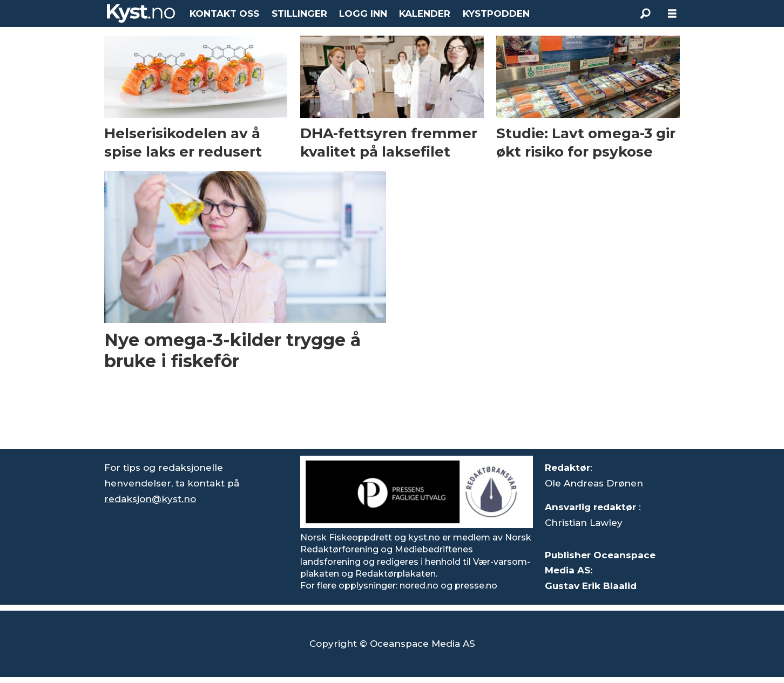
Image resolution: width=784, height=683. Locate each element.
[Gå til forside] (141, 13)
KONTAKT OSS (224, 13)
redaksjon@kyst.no (150, 499)
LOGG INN (363, 13)
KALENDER (425, 13)
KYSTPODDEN (496, 13)
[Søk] (645, 13)
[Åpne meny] (672, 14)
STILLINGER (299, 13)
